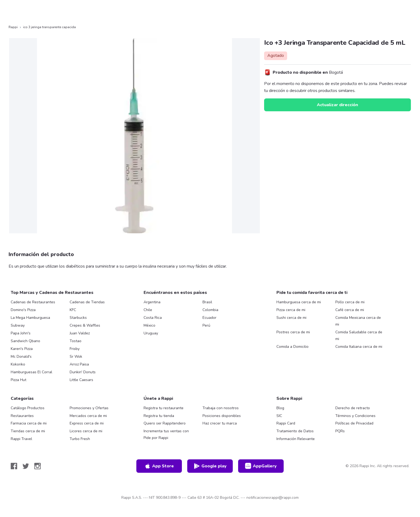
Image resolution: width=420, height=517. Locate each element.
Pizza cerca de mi (291, 310)
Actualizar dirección (337, 105)
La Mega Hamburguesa (30, 318)
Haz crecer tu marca (220, 423)
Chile (148, 310)
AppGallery (261, 466)
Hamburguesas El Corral (31, 372)
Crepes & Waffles (85, 325)
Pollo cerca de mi (350, 302)
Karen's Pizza (22, 349)
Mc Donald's (21, 357)
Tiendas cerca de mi (28, 431)
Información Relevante (296, 439)
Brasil (207, 302)
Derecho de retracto (353, 408)
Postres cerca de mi (293, 332)
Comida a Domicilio (292, 347)
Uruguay (151, 333)
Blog (280, 408)
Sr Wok (76, 357)
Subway (18, 325)
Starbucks (78, 318)
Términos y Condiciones (355, 416)
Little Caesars (81, 380)
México (149, 325)
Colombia (210, 310)
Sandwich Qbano (25, 341)
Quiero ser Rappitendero (165, 423)
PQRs (340, 431)
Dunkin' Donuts (83, 372)
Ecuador (209, 318)
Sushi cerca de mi (291, 318)
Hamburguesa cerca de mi (299, 302)
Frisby (75, 349)
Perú (206, 325)
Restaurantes (22, 416)
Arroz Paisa (79, 364)
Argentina (152, 302)
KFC (73, 310)
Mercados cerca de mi (88, 416)
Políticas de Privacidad (354, 423)
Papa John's (21, 333)
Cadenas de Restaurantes (33, 302)
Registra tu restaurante (164, 408)
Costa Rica (153, 318)
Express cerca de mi (87, 423)
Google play (210, 466)
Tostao (76, 341)
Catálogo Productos (28, 408)
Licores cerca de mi (86, 431)
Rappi (13, 27)
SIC (279, 416)
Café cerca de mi (350, 310)
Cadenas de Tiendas (87, 302)
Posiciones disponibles (222, 416)
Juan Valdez (80, 333)
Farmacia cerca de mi (29, 423)
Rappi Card (286, 423)
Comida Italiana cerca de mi (359, 347)
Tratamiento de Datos (295, 431)
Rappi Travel (21, 439)
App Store (159, 466)
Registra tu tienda (159, 416)
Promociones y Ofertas (89, 408)
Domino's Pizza (23, 310)
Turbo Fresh (80, 439)
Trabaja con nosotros (221, 408)
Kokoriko (18, 364)
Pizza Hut (18, 380)
